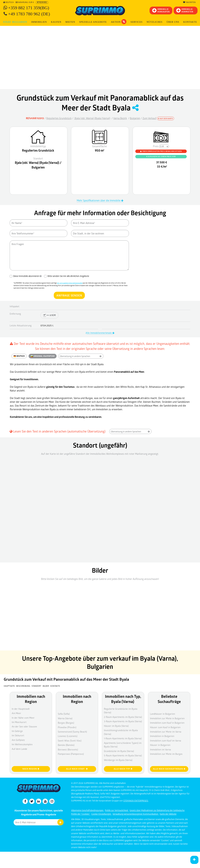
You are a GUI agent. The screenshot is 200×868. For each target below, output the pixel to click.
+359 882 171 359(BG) (29, 8)
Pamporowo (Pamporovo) (71, 754)
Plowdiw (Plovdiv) (67, 727)
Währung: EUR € (25, 2)
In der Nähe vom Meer (23, 718)
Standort (37, 686)
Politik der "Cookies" (81, 814)
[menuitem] (190, 22)
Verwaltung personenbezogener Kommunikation (136, 814)
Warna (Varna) (65, 718)
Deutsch (9, 2)
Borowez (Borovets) (68, 749)
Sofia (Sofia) (64, 714)
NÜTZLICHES (154, 22)
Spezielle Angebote (93, 22)
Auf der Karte (166, 119)
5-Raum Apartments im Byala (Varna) (123, 755)
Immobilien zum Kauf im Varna (166, 741)
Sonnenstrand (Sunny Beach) (72, 732)
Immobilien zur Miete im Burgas (166, 754)
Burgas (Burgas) (66, 723)
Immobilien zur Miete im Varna (166, 732)
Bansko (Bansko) (66, 745)
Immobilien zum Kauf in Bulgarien (167, 723)
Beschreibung (23, 686)
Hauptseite (9, 686)
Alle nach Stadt (77, 769)
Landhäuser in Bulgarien (162, 714)
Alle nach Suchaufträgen (169, 769)
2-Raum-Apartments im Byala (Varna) (123, 717)
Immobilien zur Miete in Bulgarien (167, 718)
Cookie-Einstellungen (101, 814)
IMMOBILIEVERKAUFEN (161, 10)
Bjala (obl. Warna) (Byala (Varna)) (92, 118)
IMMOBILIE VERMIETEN (185, 10)
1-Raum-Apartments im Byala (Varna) (123, 738)
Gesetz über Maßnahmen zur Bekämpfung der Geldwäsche (157, 810)
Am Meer (16, 713)
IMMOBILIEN (39, 22)
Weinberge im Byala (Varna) (118, 760)
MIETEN (70, 22)
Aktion (119, 22)
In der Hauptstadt (21, 709)
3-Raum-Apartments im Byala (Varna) (123, 721)
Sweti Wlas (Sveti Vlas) (70, 741)
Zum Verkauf (149, 118)
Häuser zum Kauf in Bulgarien (165, 727)
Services (136, 22)
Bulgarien (135, 118)
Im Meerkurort (19, 722)
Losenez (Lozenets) (68, 736)
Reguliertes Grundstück (59, 118)
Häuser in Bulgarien (160, 745)
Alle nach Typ (123, 769)
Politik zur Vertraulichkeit (117, 810)
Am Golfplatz (18, 740)
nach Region (31, 769)
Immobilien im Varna (160, 749)
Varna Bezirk (120, 118)
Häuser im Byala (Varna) (116, 726)
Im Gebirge (17, 731)
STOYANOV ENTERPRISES (136, 801)
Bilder (46, 686)
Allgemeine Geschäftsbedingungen (87, 810)
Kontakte (190, 22)
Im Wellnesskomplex (22, 744)
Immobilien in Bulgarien (162, 736)
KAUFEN (56, 22)
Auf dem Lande (19, 749)
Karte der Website (168, 814)
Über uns (173, 22)
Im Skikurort (18, 735)
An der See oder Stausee (24, 726)
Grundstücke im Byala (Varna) (119, 751)
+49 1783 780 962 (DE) (29, 14)
